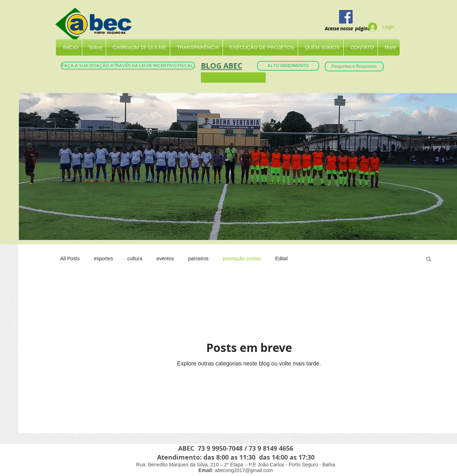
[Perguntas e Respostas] (354, 66)
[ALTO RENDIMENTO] (288, 66)
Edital (281, 259)
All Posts (70, 259)
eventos (165, 259)
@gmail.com (259, 470)
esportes (103, 259)
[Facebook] (346, 17)
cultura (135, 259)
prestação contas (242, 259)
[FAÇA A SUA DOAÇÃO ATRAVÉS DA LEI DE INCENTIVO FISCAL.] (128, 66)
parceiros (198, 259)
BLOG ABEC (222, 66)
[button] (429, 259)
